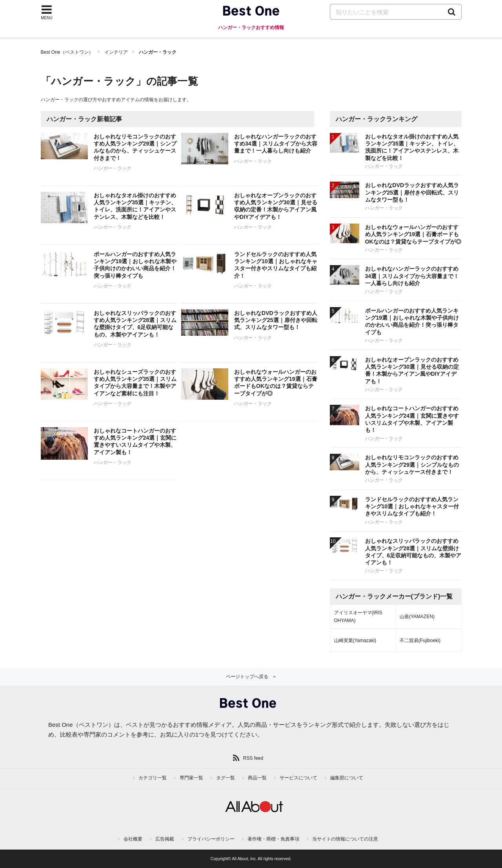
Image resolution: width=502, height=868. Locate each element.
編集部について (347, 778)
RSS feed (253, 758)
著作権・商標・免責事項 (273, 839)
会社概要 (133, 839)
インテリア (116, 52)
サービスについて (298, 778)
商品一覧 (257, 778)
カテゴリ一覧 (153, 778)
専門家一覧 (191, 778)
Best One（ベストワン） (67, 52)
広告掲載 (165, 839)
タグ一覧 (226, 778)
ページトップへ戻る (247, 677)
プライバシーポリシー (211, 839)
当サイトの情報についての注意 (345, 839)
